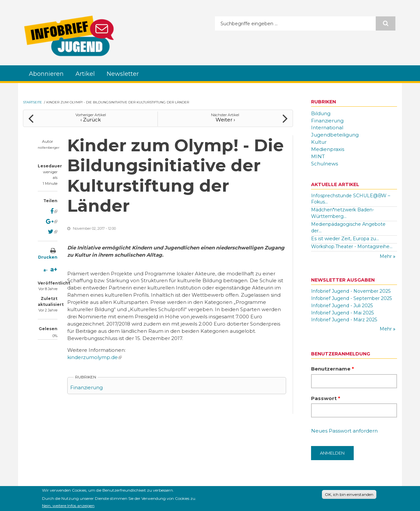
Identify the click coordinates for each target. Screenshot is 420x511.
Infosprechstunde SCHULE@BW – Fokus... (351, 199)
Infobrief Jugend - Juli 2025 (342, 306)
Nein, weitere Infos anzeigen (68, 507)
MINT (318, 156)
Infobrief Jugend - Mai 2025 (342, 313)
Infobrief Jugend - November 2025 (351, 291)
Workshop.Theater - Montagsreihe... (352, 246)
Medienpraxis (328, 149)
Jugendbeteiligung (335, 135)
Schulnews (325, 164)
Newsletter (123, 74)
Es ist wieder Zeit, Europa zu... (345, 239)
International (327, 128)
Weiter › (225, 120)
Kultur (319, 142)
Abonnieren (46, 74)
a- (45, 270)
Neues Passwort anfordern (344, 431)
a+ (54, 269)
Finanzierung (86, 387)
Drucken (48, 257)
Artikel (85, 74)
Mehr (386, 256)
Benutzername (333, 369)
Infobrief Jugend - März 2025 (344, 320)
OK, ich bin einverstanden (349, 496)
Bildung (321, 113)
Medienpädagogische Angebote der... (348, 227)
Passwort (326, 398)
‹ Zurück (91, 120)
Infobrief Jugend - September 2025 (351, 298)
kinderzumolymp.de (94, 357)
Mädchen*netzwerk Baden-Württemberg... (343, 213)
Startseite (32, 102)
